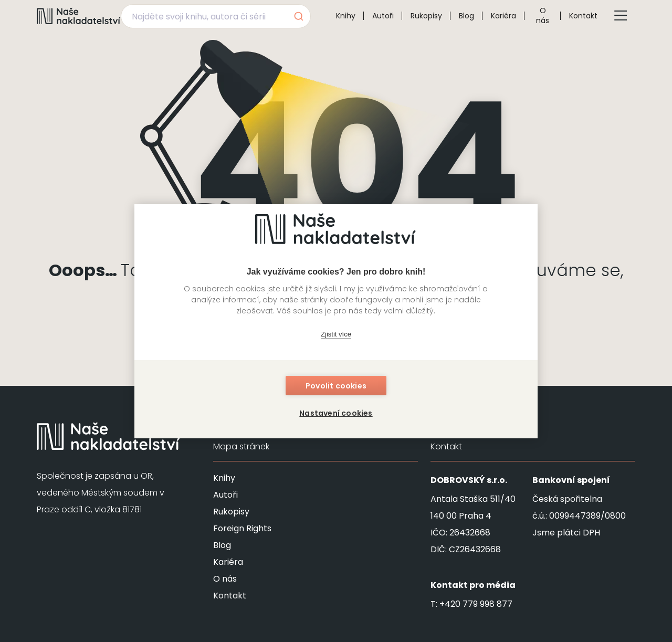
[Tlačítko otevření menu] (621, 16)
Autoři (383, 16)
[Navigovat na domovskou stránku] (79, 16)
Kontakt (583, 16)
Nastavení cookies (336, 413)
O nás (543, 15)
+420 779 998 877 (476, 604)
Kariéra (503, 16)
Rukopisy (426, 16)
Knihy (346, 16)
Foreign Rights (242, 528)
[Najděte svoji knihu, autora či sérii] (203, 16)
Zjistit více (336, 334)
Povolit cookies (336, 386)
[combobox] (216, 16)
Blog (466, 16)
